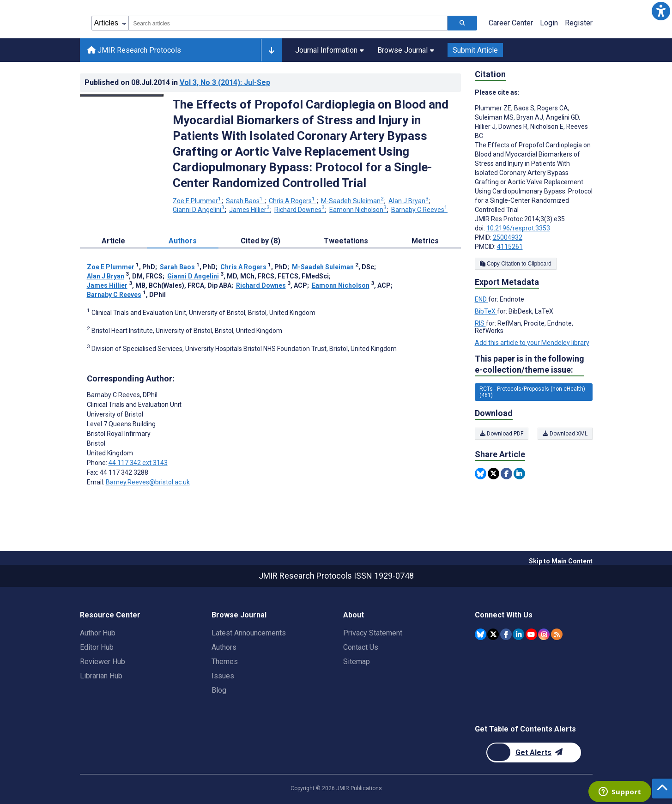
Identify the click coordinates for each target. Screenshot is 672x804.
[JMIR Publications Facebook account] (506, 634)
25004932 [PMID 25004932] (508, 237)
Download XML (565, 434)
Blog (219, 690)
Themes (225, 662)
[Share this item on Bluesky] (481, 474)
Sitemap (357, 662)
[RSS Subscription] (557, 634)
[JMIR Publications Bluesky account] (481, 634)
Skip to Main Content (561, 561)
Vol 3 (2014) (225, 82)
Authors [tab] (183, 241)
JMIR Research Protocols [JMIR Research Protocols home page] (134, 50)
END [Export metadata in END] (481, 299)
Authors (224, 647)
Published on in (177, 82)
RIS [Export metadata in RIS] (480, 323)
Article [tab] (113, 241)
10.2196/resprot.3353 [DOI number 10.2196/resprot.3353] (518, 228)
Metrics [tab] (425, 241)
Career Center (511, 23)
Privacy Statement (373, 633)
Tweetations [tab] (346, 241)
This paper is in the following (530, 365)
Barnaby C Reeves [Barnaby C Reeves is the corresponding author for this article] (122, 395)
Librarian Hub (101, 676)
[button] (661, 11)
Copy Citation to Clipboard (516, 264)
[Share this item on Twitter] (493, 474)
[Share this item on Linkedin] (519, 474)
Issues (223, 676)
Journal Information (330, 50)
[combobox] (288, 23)
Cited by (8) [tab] (260, 241)
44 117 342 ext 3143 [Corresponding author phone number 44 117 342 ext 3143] (138, 463)
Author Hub (98, 633)
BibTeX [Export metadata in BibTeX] (486, 311)
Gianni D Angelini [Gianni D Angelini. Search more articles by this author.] (199, 210)
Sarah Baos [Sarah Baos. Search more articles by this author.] (245, 201)
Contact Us (361, 647)
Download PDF (502, 434)
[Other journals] (271, 50)
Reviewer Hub (103, 662)
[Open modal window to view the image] (122, 95)
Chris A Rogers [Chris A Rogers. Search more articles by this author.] (293, 201)
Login (549, 23)
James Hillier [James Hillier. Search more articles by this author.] (250, 210)
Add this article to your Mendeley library (532, 343)
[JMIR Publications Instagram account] (544, 634)
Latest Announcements (249, 633)
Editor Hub (97, 647)
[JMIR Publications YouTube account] (531, 634)
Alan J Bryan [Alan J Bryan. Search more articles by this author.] (409, 201)
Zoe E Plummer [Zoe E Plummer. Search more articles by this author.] (198, 201)
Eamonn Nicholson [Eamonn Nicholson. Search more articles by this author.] (359, 210)
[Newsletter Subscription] (534, 753)
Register (579, 23)
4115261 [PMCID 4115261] (510, 247)
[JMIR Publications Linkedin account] (518, 634)
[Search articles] (462, 23)
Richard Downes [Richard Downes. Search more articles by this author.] (300, 210)
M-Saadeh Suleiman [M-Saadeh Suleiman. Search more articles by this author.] (353, 201)
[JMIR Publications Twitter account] (493, 634)
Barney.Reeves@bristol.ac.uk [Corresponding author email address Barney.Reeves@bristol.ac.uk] (148, 482)
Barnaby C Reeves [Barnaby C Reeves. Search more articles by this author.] (419, 210)
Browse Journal (406, 50)
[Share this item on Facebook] (506, 474)
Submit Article (475, 50)
